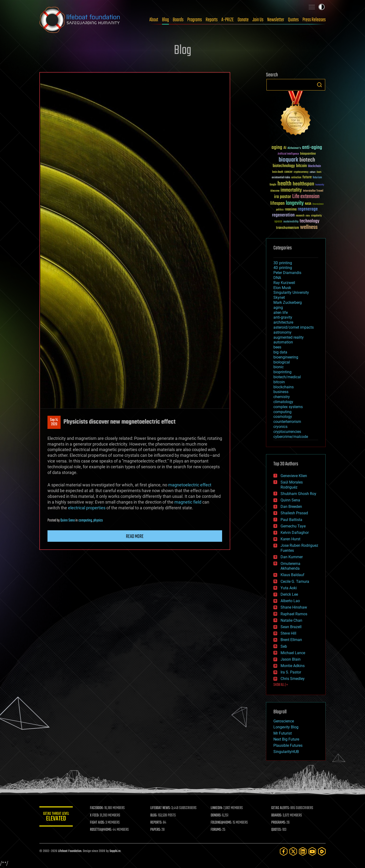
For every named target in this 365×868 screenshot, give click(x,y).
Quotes (293, 20)
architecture (283, 322)
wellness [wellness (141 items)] (309, 227)
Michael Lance (293, 653)
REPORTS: (156, 823)
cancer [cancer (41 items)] (288, 172)
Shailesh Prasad (294, 513)
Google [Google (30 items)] (273, 185)
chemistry (282, 397)
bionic (279, 367)
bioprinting (282, 372)
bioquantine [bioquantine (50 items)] (308, 154)
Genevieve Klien (294, 476)
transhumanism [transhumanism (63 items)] (287, 228)
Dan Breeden (291, 507)
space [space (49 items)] (278, 221)
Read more (135, 537)
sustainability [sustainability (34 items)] (291, 222)
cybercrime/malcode (291, 437)
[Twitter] (293, 851)
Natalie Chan (291, 620)
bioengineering (286, 357)
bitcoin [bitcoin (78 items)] (301, 166)
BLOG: (154, 815)
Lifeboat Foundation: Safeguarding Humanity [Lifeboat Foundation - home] (80, 20)
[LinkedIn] (303, 851)
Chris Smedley (293, 679)
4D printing (283, 268)
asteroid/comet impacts (294, 327)
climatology (283, 402)
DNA (277, 278)
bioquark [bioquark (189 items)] (288, 160)
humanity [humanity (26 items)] (320, 185)
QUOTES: (276, 830)
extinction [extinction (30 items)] (296, 178)
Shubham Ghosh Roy (298, 494)
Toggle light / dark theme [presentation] (322, 7)
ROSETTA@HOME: (101, 830)
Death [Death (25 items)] (319, 172)
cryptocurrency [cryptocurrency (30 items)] (301, 172)
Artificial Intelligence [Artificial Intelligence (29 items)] (288, 154)
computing (85, 521)
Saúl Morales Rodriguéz (292, 485)
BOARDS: (277, 815)
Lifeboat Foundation (70, 851)
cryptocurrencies (287, 432)
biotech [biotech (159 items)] (307, 160)
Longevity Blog (286, 727)
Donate (243, 20)
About (154, 20)
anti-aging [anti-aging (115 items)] (312, 148)
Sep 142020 (54, 422)
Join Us (258, 20)
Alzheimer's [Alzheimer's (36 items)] (294, 148)
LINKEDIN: (217, 808)
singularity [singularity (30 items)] (316, 216)
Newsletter (276, 20)
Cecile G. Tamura (295, 581)
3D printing (283, 263)
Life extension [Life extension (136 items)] (306, 197)
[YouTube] (312, 851)
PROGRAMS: (279, 823)
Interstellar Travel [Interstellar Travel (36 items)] (313, 191)
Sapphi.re (115, 851)
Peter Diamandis (287, 273)
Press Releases (314, 20)
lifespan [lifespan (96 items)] (277, 203)
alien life (281, 313)
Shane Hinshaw (294, 607)
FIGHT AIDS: (97, 823)
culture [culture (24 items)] (313, 172)
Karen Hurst (290, 539)
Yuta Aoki (289, 588)
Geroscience (284, 721)
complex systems (288, 407)
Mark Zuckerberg (288, 302)
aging (278, 308)
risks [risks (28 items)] (308, 216)
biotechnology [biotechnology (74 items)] (284, 166)
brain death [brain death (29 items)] (278, 172)
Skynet (279, 297)
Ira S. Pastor (291, 672)
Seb (284, 646)
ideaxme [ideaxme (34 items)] (275, 191)
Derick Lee (289, 594)
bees (277, 347)
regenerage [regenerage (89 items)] (308, 209)
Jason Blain (291, 659)
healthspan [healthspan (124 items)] (303, 184)
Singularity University (291, 292)
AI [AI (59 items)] (285, 148)
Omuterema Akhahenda (290, 566)
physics (98, 521)
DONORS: (216, 815)
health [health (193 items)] (284, 184)
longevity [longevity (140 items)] (295, 203)
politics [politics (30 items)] (280, 210)
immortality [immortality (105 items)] (291, 190)
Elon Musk (282, 288)
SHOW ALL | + (281, 685)
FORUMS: (216, 830)
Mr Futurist (283, 733)
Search (319, 85)
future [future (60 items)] (307, 177)
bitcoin (279, 382)
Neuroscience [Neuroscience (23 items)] (318, 204)
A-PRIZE (228, 20)
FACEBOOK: (97, 808)
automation (283, 342)
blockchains (284, 387)
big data (280, 352)
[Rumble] (322, 851)
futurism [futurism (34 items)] (317, 178)
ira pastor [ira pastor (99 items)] (283, 197)
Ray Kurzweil (284, 283)
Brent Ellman (291, 640)
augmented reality (289, 337)
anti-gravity (283, 317)
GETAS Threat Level (56, 817)
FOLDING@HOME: (222, 823)
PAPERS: (156, 830)
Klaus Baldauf (292, 575)
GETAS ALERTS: (280, 808)
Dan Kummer (292, 557)
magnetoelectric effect (190, 485)
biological (282, 362)
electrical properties (87, 508)
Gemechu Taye (293, 526)
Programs (195, 20)
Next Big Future (286, 739)
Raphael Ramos (294, 614)
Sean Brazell (291, 627)
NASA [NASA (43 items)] (308, 204)
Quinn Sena (68, 521)
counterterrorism (287, 422)
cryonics (280, 427)
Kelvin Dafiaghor (295, 533)
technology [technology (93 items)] (310, 221)
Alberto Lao (290, 601)
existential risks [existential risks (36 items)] (281, 178)
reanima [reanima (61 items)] (291, 209)
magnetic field (188, 502)
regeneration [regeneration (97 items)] (283, 215)
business (281, 392)
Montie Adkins (293, 666)
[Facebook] (284, 851)
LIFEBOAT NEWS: (160, 808)
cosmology (283, 417)
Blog (165, 20)
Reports (212, 20)
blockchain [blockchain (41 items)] (314, 166)
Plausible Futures (288, 745)
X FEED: (94, 815)
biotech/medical (287, 377)
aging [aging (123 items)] (277, 148)
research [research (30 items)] (300, 216)
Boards (178, 20)
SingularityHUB (286, 752)
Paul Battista (291, 520)
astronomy (282, 332)
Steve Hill (288, 633)
